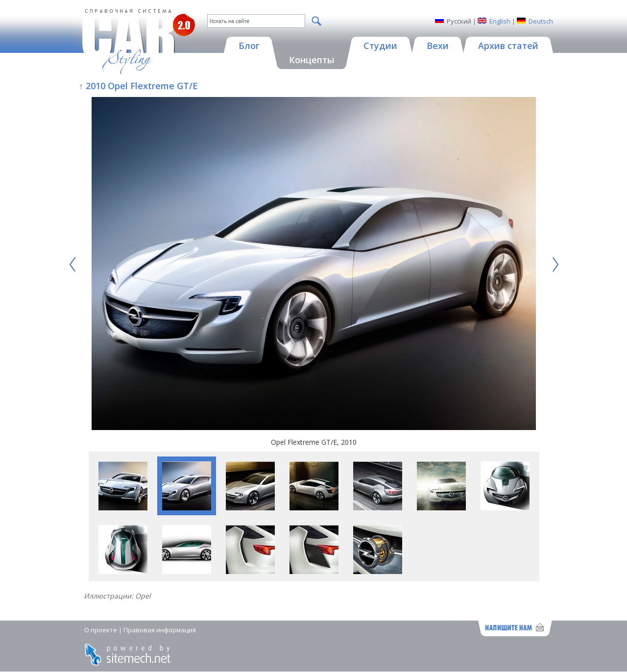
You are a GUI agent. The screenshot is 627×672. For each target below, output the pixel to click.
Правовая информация (160, 630)
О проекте (101, 630)
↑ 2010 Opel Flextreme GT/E (138, 86)
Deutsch (541, 21)
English (500, 21)
